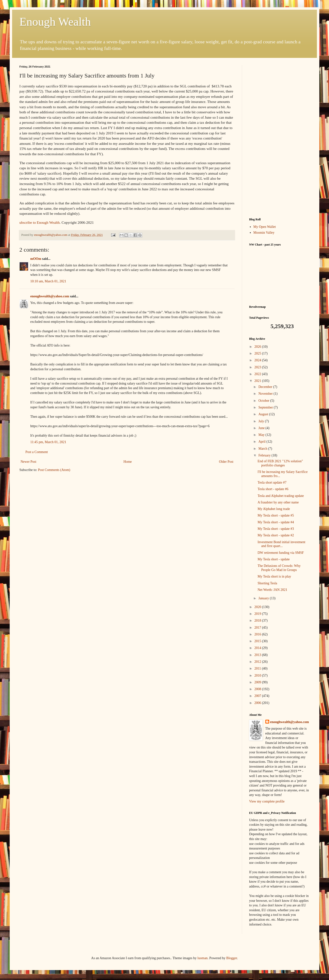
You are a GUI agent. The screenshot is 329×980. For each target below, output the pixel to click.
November (266, 394)
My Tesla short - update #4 (276, 522)
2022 (258, 374)
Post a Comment (37, 452)
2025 (258, 353)
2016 (258, 634)
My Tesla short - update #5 (276, 515)
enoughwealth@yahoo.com (50, 296)
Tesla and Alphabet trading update (281, 496)
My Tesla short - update (274, 559)
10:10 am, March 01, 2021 (48, 281)
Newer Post (28, 462)
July (262, 421)
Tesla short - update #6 (273, 489)
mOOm (36, 259)
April (262, 442)
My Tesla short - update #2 (276, 535)
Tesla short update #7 (272, 482)
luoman (203, 958)
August (264, 414)
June (262, 428)
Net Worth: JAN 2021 (272, 590)
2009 (258, 682)
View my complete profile (267, 801)
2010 (258, 675)
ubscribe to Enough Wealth (39, 222)
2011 (258, 668)
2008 (258, 689)
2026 (258, 347)
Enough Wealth (55, 22)
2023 (258, 367)
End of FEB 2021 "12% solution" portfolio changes (280, 463)
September (266, 407)
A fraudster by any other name (278, 502)
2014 (258, 648)
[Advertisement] (279, 138)
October (264, 401)
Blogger (232, 958)
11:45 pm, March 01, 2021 (48, 442)
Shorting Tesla (267, 583)
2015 (258, 641)
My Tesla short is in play (274, 576)
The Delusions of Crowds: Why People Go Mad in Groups (279, 568)
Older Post (226, 462)
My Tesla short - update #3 (276, 529)
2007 (258, 696)
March (263, 449)
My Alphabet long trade (274, 509)
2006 (258, 703)
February (265, 455)
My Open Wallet (265, 227)
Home (128, 462)
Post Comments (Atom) (54, 470)
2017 (258, 628)
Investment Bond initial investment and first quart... (281, 544)
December (266, 387)
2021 (258, 381)
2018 (258, 621)
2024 (258, 360)
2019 (258, 614)
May (262, 435)
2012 (258, 662)
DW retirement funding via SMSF (281, 553)
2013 (258, 655)
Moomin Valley (264, 233)
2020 (258, 607)
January (264, 598)
